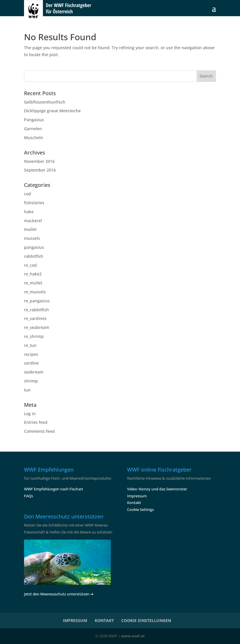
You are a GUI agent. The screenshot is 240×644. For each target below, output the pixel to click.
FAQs (29, 496)
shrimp (31, 381)
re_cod (30, 265)
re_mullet (33, 283)
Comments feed (39, 431)
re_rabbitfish (36, 310)
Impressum (137, 496)
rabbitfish (34, 256)
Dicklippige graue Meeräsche (52, 111)
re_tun (30, 345)
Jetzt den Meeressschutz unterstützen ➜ (59, 594)
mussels (32, 238)
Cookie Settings (140, 509)
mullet (30, 229)
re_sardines (35, 318)
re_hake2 (33, 274)
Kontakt (134, 503)
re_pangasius (37, 301)
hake (29, 212)
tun (27, 390)
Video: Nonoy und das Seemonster (157, 489)
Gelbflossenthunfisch (45, 102)
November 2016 (39, 161)
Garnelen (33, 129)
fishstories (34, 203)
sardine (31, 363)
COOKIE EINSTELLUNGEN (146, 620)
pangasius (34, 247)
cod (28, 194)
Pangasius (34, 120)
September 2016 (40, 170)
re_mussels (35, 292)
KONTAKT (104, 620)
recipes (31, 354)
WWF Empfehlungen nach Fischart (54, 489)
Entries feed (36, 422)
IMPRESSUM (75, 620)
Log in (30, 414)
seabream (34, 372)
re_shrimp (34, 336)
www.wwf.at (133, 636)
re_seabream (37, 327)
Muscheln (34, 138)
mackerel (33, 221)
